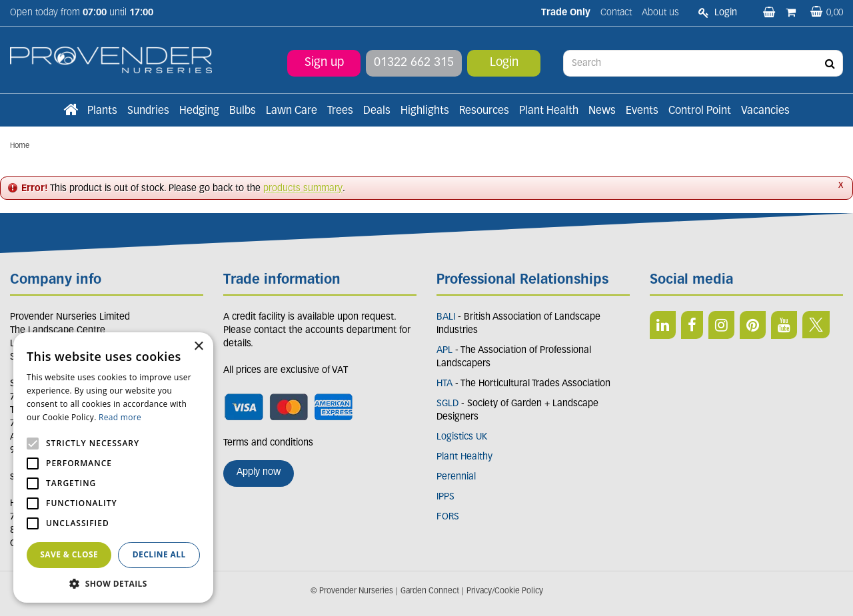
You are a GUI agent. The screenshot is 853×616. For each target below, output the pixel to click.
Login (504, 63)
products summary (303, 189)
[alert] (113, 467)
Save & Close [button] (69, 554)
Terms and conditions (268, 443)
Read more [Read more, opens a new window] (120, 417)
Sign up (324, 63)
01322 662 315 (414, 63)
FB (692, 325)
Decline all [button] (159, 554)
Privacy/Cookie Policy (505, 591)
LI (663, 325)
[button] (113, 583)
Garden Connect (430, 591)
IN (721, 325)
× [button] (198, 347)
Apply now (259, 472)
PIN (753, 325)
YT (784, 325)
